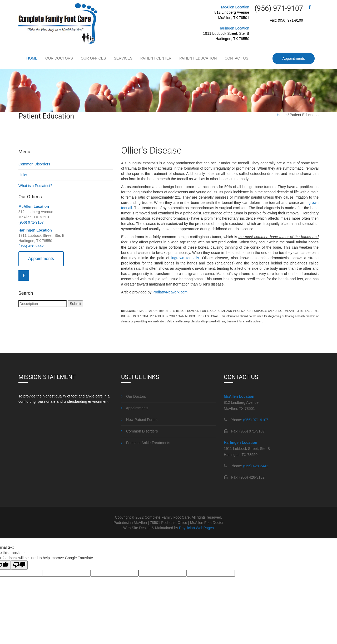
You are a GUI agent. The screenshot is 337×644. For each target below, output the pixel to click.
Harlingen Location (234, 28)
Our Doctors (59, 58)
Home (32, 58)
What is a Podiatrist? (35, 186)
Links (23, 175)
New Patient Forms (139, 420)
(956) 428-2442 (31, 246)
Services (123, 58)
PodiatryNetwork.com (170, 292)
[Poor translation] (19, 565)
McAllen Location (235, 7)
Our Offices (93, 58)
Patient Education (198, 58)
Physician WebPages (196, 528)
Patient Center (156, 58)
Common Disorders (34, 164)
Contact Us (236, 58)
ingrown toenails (185, 258)
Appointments (294, 58)
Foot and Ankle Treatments (146, 443)
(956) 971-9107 (31, 222)
